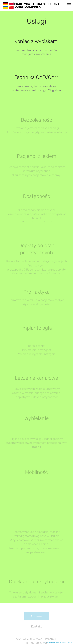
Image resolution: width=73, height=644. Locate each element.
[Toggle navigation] (69, 5)
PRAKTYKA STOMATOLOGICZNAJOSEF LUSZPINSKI (37, 5)
